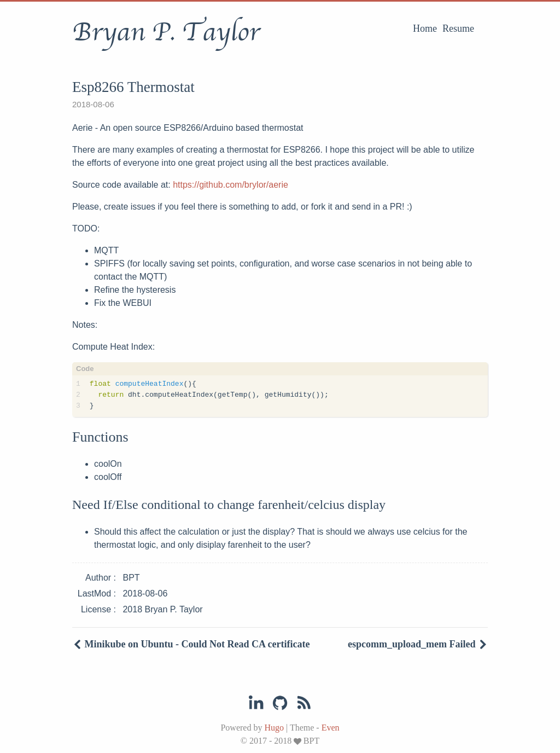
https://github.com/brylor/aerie (231, 185)
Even (331, 728)
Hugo (274, 728)
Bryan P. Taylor (166, 32)
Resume (458, 28)
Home (425, 28)
